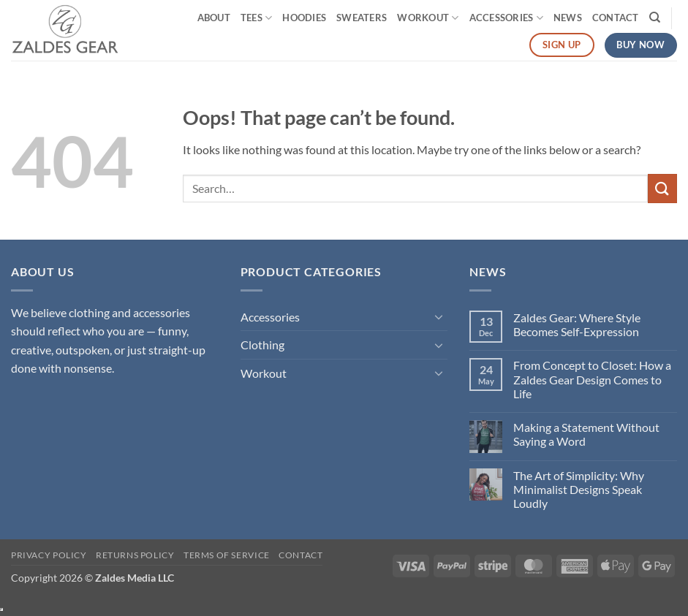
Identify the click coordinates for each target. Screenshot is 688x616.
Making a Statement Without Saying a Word (586, 434)
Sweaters (362, 18)
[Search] (655, 18)
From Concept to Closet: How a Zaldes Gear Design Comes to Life (592, 379)
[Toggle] (439, 316)
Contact (616, 18)
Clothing (262, 345)
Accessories (506, 18)
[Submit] (662, 188)
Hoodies (304, 18)
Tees (256, 18)
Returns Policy (135, 555)
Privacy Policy (49, 555)
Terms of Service (227, 555)
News (568, 18)
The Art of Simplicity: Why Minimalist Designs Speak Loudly (579, 489)
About (214, 18)
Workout (428, 18)
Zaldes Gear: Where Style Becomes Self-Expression (577, 324)
